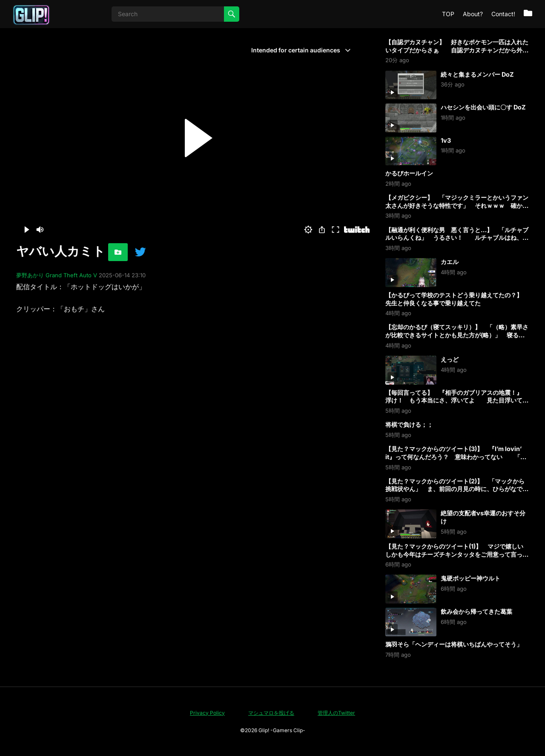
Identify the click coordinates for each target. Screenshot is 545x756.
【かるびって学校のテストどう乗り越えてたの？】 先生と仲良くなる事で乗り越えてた (457, 299)
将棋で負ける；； (409, 424)
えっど (450, 359)
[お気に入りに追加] (118, 252)
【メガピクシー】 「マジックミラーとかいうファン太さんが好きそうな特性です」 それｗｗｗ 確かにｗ (457, 205)
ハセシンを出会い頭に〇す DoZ (483, 107)
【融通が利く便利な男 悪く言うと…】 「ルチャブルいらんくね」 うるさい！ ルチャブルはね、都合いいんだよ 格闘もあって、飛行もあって (457, 238)
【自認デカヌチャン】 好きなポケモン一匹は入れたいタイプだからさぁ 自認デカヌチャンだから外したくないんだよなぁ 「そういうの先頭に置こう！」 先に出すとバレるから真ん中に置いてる (460, 54)
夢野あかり (30, 275)
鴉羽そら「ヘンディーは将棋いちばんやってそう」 (454, 644)
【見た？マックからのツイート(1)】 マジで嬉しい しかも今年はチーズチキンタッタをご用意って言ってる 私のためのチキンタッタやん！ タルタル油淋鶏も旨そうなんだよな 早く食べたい (460, 558)
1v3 (446, 140)
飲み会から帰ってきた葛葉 (476, 611)
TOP (448, 14)
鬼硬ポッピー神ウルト (470, 578)
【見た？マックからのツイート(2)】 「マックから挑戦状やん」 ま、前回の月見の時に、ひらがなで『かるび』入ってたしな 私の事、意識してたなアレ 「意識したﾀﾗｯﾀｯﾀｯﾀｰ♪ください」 (457, 493)
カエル (450, 262)
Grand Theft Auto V (71, 275)
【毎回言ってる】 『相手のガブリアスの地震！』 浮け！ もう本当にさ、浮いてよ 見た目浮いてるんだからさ (457, 400)
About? (473, 14)
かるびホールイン (409, 173)
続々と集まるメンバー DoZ (477, 74)
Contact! (503, 14)
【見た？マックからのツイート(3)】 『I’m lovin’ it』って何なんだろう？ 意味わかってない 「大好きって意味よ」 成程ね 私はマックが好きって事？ (456, 461)
